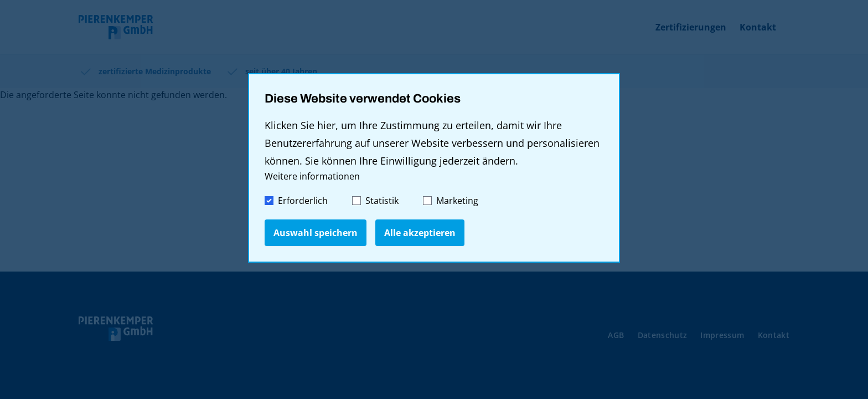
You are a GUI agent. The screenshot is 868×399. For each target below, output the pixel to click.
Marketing (451, 201)
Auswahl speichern (316, 233)
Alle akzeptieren (420, 233)
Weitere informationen (312, 176)
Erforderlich (296, 201)
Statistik (375, 201)
